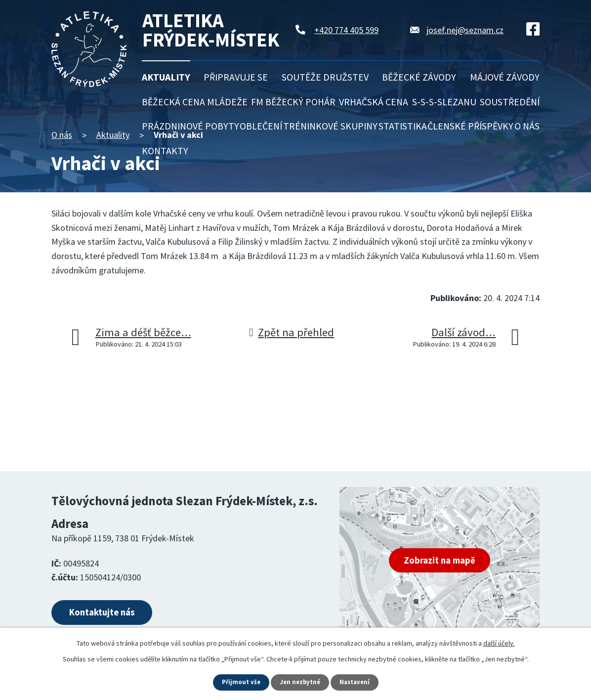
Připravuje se (236, 77)
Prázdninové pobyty (190, 126)
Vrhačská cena (374, 102)
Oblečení (261, 126)
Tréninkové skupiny (330, 126)
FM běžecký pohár (293, 102)
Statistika (403, 126)
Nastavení (357, 682)
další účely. (499, 642)
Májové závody (505, 77)
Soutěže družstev (325, 77)
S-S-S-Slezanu (444, 102)
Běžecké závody (419, 77)
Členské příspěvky (470, 126)
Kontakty (165, 151)
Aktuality (166, 77)
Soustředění (510, 102)
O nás (527, 126)
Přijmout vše (238, 682)
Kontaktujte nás (114, 615)
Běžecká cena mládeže (195, 102)
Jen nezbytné (300, 682)
